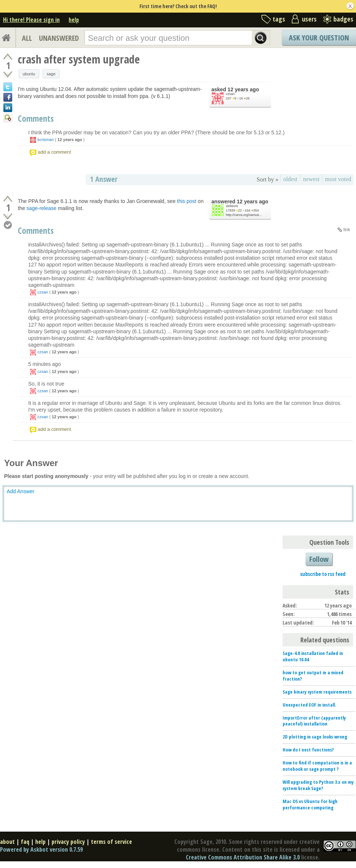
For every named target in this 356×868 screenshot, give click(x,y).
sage (51, 74)
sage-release (41, 208)
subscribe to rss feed (323, 574)
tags (279, 19)
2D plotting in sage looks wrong (315, 737)
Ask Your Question (319, 38)
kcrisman (46, 140)
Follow (319, 559)
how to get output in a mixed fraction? (313, 676)
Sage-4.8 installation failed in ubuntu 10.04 (313, 656)
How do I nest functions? (308, 750)
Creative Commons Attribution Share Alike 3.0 (243, 857)
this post (187, 201)
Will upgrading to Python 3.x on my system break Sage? (318, 785)
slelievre (232, 206)
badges (343, 19)
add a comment (55, 152)
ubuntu (29, 74)
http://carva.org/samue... (244, 215)
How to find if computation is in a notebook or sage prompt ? (317, 766)
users (309, 19)
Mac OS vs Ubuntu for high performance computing (310, 804)
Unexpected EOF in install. (309, 705)
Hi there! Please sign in (31, 20)
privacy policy (68, 842)
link (347, 230)
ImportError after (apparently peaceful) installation (314, 721)
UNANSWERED (59, 38)
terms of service (111, 842)
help (74, 20)
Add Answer (21, 491)
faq (25, 842)
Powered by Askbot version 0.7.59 (41, 849)
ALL (27, 38)
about (7, 842)
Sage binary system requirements (317, 692)
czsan (230, 94)
